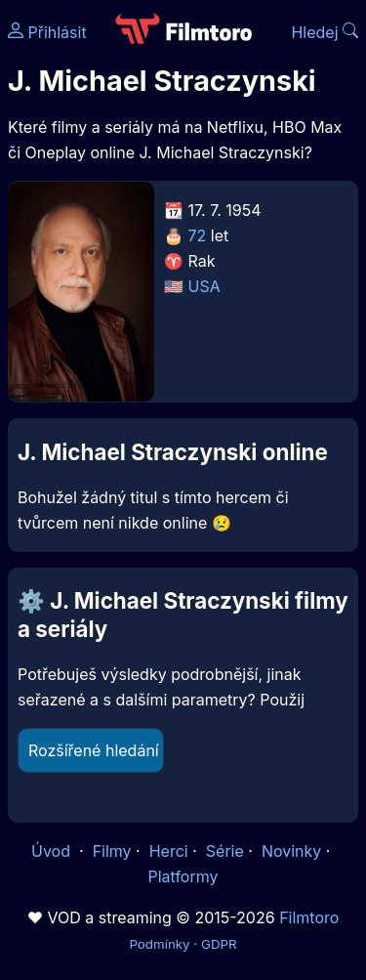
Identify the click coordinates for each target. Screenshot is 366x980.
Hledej (325, 32)
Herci (169, 851)
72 (198, 235)
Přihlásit (47, 32)
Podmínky (159, 944)
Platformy (183, 876)
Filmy (112, 851)
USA (204, 286)
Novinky (291, 851)
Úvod (53, 851)
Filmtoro (309, 917)
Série (225, 851)
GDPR (219, 944)
